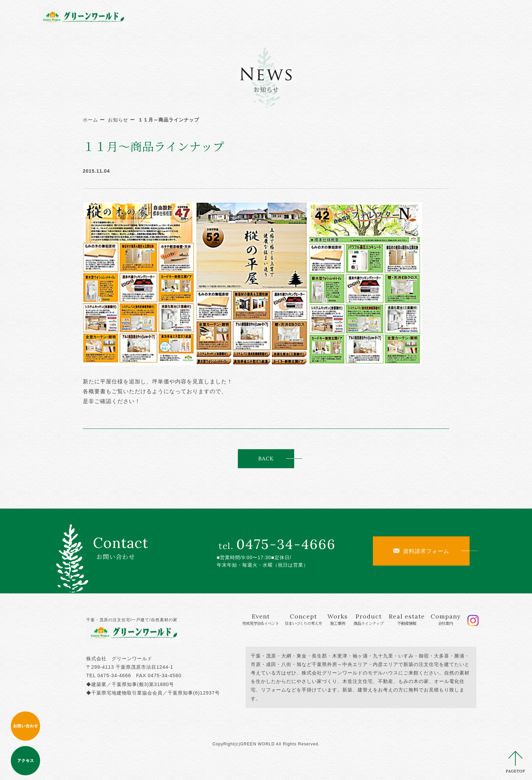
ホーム (90, 120)
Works (302, 16)
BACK (266, 458)
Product (340, 16)
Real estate (385, 16)
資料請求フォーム (421, 551)
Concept (260, 16)
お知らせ (118, 120)
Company (429, 16)
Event (208, 16)
